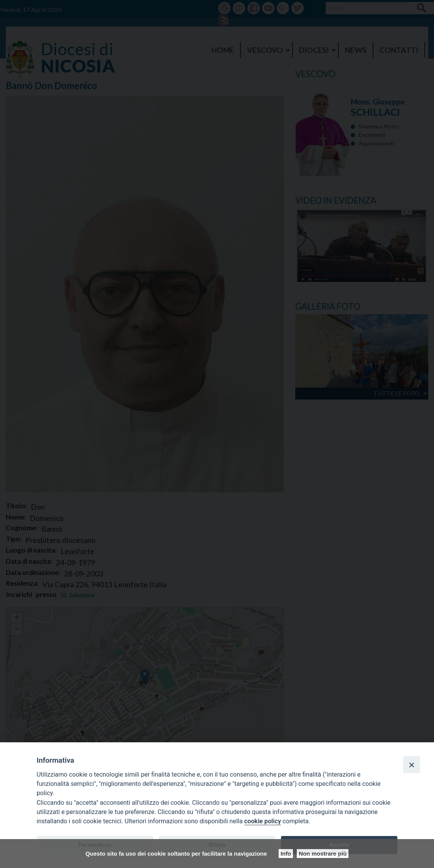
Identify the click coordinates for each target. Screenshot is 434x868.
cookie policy (263, 821)
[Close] (412, 765)
